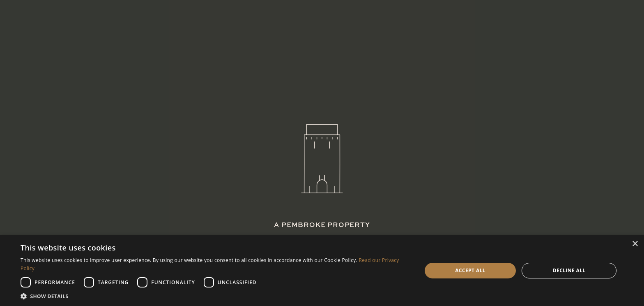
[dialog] (322, 271)
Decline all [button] (569, 270)
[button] (215, 296)
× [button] (635, 244)
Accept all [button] (470, 270)
